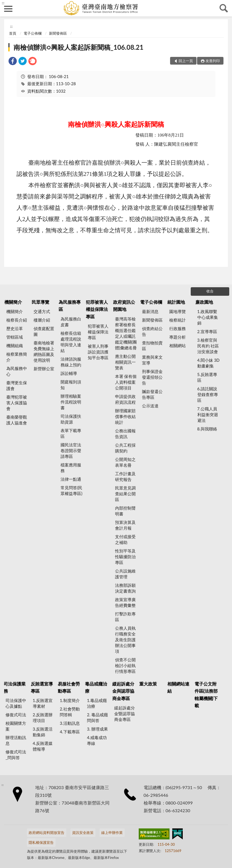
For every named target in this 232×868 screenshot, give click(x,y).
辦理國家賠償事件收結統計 (125, 416)
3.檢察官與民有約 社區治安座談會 (208, 346)
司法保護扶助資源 (71, 419)
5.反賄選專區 (207, 377)
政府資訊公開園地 (124, 306)
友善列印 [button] (213, 61)
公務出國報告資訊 (125, 434)
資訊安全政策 (83, 833)
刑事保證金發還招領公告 (152, 377)
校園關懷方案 (16, 726)
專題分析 (178, 337)
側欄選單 (8, 9)
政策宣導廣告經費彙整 (125, 602)
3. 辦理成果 (97, 729)
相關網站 (178, 345)
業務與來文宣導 (152, 360)
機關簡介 (13, 302)
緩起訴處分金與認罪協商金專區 (123, 691)
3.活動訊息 (70, 723)
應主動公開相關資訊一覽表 (125, 362)
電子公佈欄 (33, 33)
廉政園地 (204, 302)
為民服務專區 (70, 306)
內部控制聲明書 (125, 511)
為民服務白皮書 (71, 322)
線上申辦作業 (112, 833)
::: (3, 3)
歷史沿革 (15, 328)
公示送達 (150, 406)
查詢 (224, 8)
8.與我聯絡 (207, 429)
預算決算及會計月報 (125, 525)
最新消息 (150, 311)
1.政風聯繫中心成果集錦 (208, 317)
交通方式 (42, 311)
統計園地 (176, 302)
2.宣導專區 (207, 331)
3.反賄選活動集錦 (43, 732)
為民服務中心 (17, 371)
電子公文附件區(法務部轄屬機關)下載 (206, 695)
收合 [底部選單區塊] (210, 291)
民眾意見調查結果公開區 (125, 494)
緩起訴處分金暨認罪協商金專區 (125, 714)
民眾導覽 (40, 302)
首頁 (13, 33)
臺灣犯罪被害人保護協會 (17, 403)
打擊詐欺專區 (125, 617)
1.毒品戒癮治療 (97, 703)
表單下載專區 (71, 433)
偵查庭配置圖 (44, 331)
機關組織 (15, 345)
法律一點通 (71, 479)
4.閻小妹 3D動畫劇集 (208, 363)
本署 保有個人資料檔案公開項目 (126, 382)
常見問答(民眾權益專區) (71, 490)
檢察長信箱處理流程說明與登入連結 (71, 342)
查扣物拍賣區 (152, 346)
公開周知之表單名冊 (125, 462)
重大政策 (148, 684)
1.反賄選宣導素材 (43, 703)
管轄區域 (15, 337)
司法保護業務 (15, 687)
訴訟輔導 (69, 373)
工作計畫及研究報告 (125, 476)
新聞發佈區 (58, 33)
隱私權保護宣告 (41, 842)
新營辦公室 (44, 369)
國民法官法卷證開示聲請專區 (71, 450)
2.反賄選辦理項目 (43, 718)
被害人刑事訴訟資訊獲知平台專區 (98, 352)
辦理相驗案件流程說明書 (71, 402)
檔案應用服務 (71, 468)
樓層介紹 (42, 320)
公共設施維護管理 (125, 574)
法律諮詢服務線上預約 (71, 362)
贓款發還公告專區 (152, 394)
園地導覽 (178, 311)
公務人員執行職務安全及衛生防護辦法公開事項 (125, 640)
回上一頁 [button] (186, 61)
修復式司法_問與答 (16, 755)
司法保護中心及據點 (16, 703)
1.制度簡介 (70, 700)
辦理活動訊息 (16, 740)
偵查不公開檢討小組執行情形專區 (125, 665)
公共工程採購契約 (125, 448)
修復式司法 (16, 715)
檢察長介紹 (17, 320)
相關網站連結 (178, 687)
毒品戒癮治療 (96, 687)
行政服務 (178, 328)
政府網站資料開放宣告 (47, 833)
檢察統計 (178, 320)
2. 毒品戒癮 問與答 (97, 718)
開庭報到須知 (71, 385)
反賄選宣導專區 (42, 687)
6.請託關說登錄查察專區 (208, 394)
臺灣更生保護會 (17, 385)
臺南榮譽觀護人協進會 (17, 420)
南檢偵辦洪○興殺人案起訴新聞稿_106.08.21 (78, 47)
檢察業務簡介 (17, 357)
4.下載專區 (70, 732)
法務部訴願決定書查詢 (125, 588)
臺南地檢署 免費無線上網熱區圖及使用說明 (44, 351)
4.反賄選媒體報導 (43, 746)
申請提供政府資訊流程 (125, 399)
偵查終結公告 (152, 331)
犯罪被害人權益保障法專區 (97, 309)
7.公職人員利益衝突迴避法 (208, 414)
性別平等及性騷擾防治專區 (125, 557)
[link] (13, 62)
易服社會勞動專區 (69, 687)
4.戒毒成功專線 (97, 740)
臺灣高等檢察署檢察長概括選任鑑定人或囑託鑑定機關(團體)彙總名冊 (126, 333)
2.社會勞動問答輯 (70, 712)
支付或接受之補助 (125, 539)
